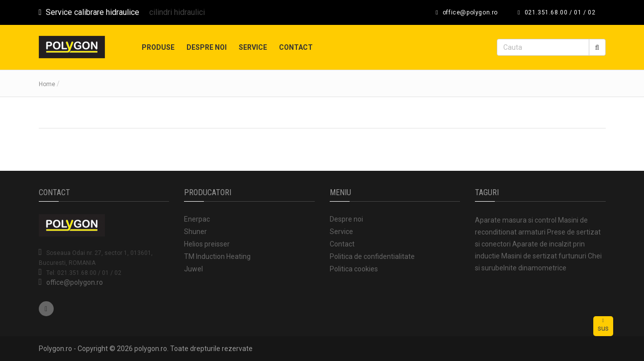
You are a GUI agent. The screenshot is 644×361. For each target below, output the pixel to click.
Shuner (195, 232)
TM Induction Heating (217, 256)
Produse (158, 47)
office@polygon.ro (75, 282)
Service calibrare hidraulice (89, 12)
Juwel (193, 269)
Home (47, 84)
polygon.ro (151, 349)
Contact (296, 47)
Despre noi (207, 47)
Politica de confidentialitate (372, 256)
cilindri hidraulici (177, 12)
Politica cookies (354, 269)
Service (253, 47)
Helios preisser (207, 244)
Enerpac (197, 219)
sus (603, 325)
